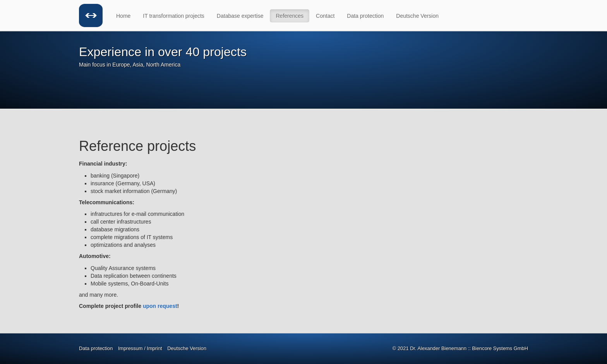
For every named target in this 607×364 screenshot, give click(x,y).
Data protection (365, 16)
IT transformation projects (173, 16)
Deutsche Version (417, 16)
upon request (160, 306)
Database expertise (240, 16)
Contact (325, 16)
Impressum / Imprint (140, 348)
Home (123, 16)
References (290, 16)
